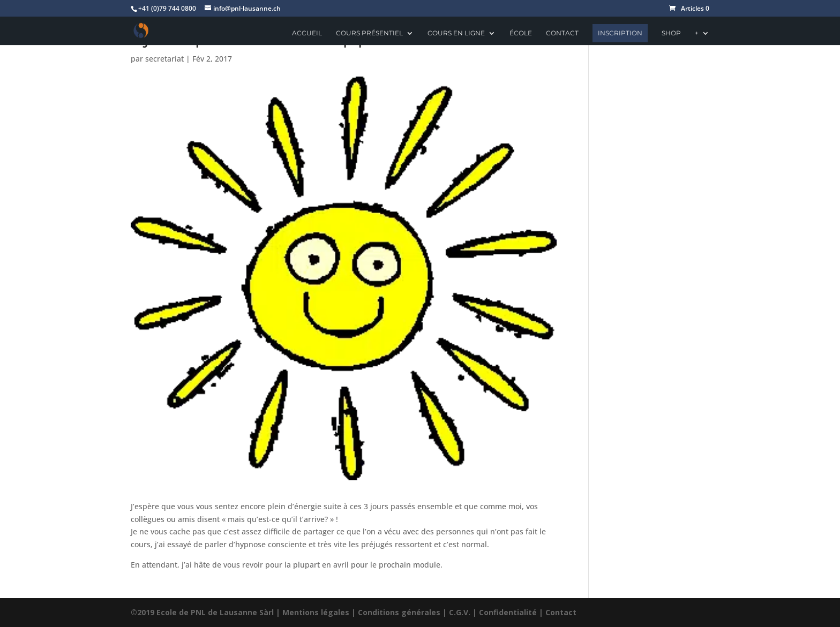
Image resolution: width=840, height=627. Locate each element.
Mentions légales (316, 612)
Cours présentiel (369, 33)
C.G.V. (460, 612)
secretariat (164, 59)
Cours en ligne (456, 33)
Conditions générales (399, 612)
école (521, 33)
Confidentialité (508, 612)
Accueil (307, 33)
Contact (562, 33)
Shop (671, 33)
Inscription (620, 33)
